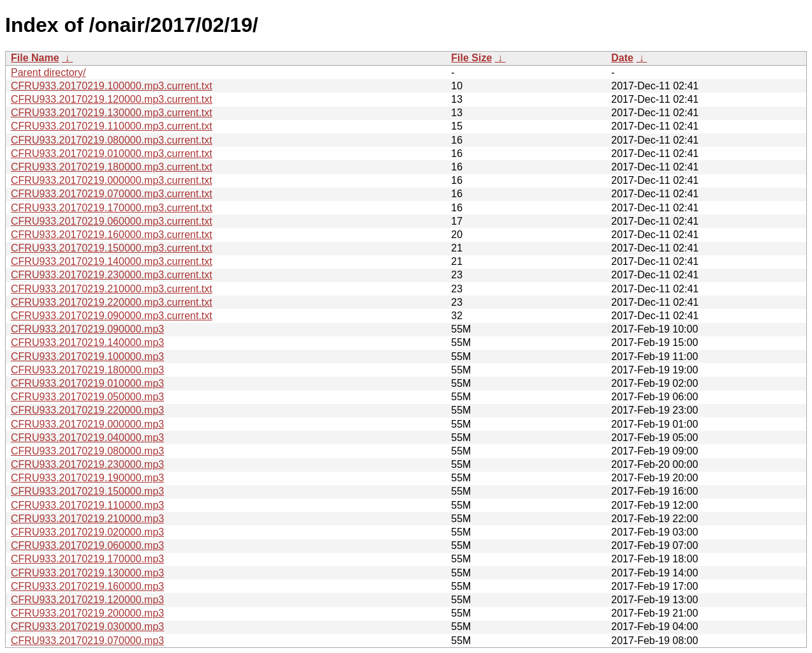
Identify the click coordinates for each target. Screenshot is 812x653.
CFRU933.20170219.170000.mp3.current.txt (112, 208)
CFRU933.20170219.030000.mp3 (87, 627)
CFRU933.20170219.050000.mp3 (87, 397)
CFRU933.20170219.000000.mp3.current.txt (112, 180)
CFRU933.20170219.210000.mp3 (87, 519)
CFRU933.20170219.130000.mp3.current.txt (112, 113)
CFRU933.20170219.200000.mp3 (87, 613)
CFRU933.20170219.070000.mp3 (87, 641)
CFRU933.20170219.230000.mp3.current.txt (112, 275)
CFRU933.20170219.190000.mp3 (87, 478)
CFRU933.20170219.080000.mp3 (87, 451)
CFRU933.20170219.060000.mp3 (87, 545)
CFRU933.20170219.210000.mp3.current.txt (112, 289)
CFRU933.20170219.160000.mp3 (87, 586)
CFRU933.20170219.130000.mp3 (87, 573)
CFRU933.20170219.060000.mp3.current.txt (112, 221)
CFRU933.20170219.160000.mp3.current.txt (112, 235)
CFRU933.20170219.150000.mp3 (87, 491)
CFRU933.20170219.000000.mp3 (87, 424)
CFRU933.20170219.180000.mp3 (87, 370)
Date (622, 58)
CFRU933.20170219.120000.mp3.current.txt (112, 99)
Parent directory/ (48, 72)
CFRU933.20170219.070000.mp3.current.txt (112, 194)
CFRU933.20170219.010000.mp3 (87, 383)
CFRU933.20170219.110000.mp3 (87, 505)
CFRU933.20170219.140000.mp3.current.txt (112, 261)
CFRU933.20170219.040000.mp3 (87, 438)
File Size (471, 58)
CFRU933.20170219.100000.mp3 (87, 357)
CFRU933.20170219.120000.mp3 (87, 600)
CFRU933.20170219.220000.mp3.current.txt (112, 302)
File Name (35, 58)
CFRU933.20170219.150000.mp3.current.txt (112, 248)
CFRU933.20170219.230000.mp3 (87, 464)
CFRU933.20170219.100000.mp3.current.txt (112, 86)
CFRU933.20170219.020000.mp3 (87, 532)
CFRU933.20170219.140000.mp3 (87, 342)
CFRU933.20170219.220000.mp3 (87, 410)
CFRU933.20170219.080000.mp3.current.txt (112, 140)
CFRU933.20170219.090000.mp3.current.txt (112, 316)
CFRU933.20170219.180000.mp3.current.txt (112, 167)
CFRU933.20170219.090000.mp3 (87, 329)
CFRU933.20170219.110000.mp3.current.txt (112, 126)
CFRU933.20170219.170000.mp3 (87, 559)
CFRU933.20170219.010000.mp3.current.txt (112, 154)
